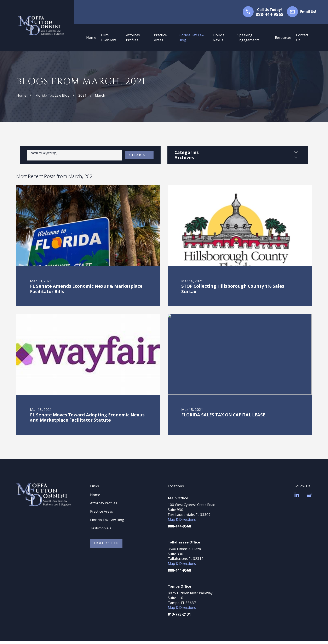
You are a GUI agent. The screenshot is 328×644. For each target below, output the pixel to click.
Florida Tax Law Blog (107, 520)
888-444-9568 (270, 14)
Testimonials (101, 528)
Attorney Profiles (104, 503)
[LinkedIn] (297, 495)
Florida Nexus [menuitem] (219, 37)
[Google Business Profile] (309, 495)
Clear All (139, 155)
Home (95, 495)
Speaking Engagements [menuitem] (248, 37)
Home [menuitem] (91, 37)
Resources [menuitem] (283, 37)
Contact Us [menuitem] (302, 37)
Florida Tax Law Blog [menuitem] (191, 37)
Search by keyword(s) (43, 153)
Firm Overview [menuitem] (108, 37)
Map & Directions (182, 519)
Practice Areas (102, 511)
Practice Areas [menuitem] (160, 37)
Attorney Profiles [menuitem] (133, 37)
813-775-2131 (179, 614)
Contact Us (106, 543)
